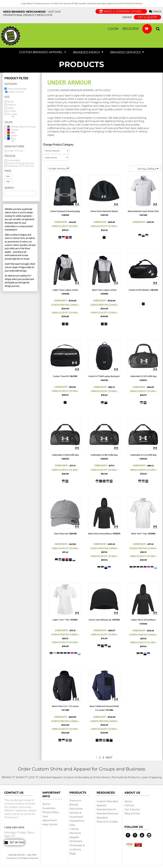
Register (130, 29)
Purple (14, 130)
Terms (46, 804)
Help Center (50, 824)
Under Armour (16, 92)
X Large (11, 111)
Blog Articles (132, 813)
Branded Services (107, 813)
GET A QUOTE (147, 17)
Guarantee (49, 808)
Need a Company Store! (121, 11)
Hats (72, 825)
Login (113, 29)
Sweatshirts (77, 821)
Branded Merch (106, 809)
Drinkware (76, 841)
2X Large (12, 114)
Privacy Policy (51, 812)
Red (13, 133)
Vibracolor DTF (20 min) (21, 166)
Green (14, 136)
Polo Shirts (76, 809)
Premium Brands (17, 89)
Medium (12, 105)
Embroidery (14, 160)
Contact (129, 805)
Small (10, 101)
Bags (73, 853)
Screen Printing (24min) (21, 163)
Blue (13, 138)
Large (10, 108)
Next (109, 758)
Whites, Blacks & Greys (23, 127)
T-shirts (74, 829)
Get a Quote (132, 809)
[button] (147, 29)
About (128, 801)
